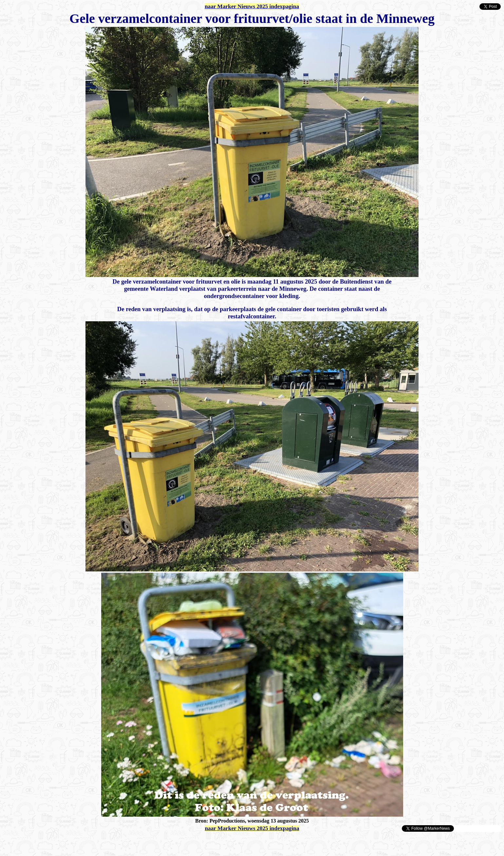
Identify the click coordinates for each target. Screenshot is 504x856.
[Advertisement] (79, 842)
